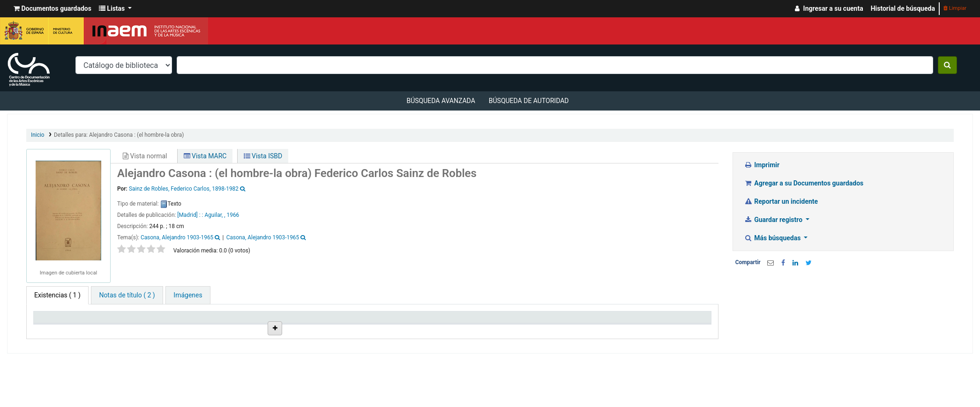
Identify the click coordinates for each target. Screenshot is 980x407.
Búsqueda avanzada (441, 101)
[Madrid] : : (191, 215)
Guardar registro (774, 220)
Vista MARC (205, 156)
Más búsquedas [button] (773, 238)
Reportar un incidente (781, 201)
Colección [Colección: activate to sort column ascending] (222, 321)
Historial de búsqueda (903, 8)
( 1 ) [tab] (57, 295)
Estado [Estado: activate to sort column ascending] (472, 321)
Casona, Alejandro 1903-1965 (177, 237)
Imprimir (762, 165)
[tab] (127, 295)
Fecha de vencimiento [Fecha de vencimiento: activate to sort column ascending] (576, 321)
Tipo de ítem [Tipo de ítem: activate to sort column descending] (56, 321)
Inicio (38, 135)
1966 (233, 215)
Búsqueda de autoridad (529, 101)
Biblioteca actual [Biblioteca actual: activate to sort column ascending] (146, 321)
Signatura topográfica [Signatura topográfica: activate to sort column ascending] (407, 321)
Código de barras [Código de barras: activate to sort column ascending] (655, 321)
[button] (52, 9)
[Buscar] (947, 65)
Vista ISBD (263, 156)
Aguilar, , (215, 215)
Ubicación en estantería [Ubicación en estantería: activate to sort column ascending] (325, 321)
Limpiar (955, 8)
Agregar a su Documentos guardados (804, 183)
